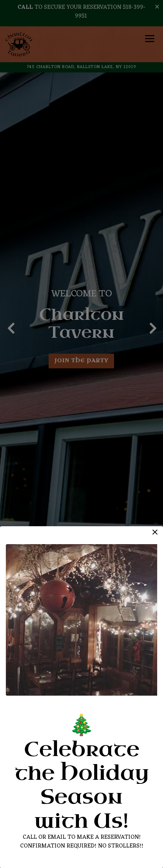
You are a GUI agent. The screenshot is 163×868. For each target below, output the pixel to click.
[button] (155, 532)
